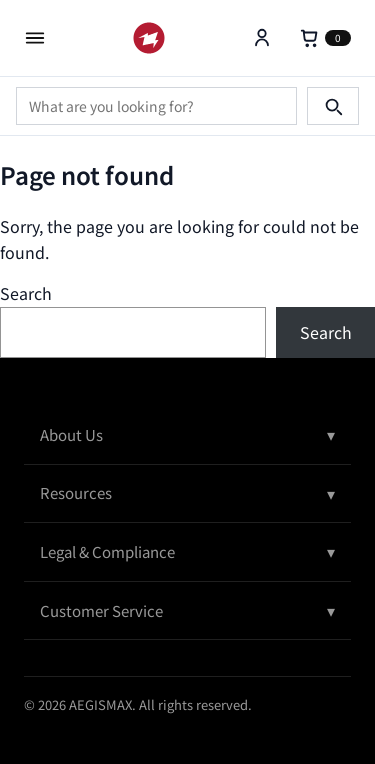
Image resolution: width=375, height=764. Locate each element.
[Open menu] (35, 38)
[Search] (333, 106)
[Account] (262, 38)
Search (26, 293)
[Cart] (325, 38)
